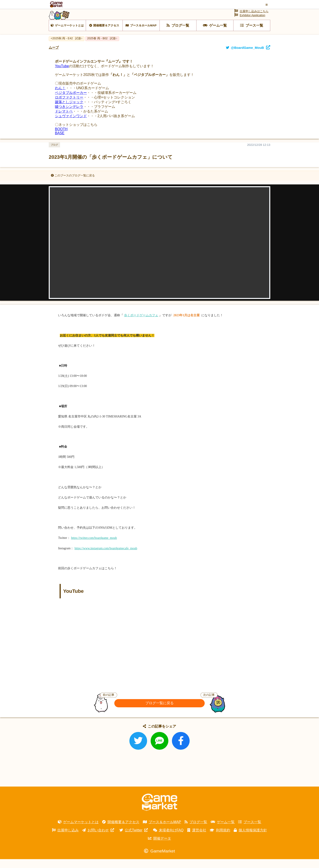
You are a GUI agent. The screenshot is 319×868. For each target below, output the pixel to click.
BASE (60, 142)
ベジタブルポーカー (71, 102)
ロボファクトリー (69, 106)
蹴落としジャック (69, 111)
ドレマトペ (64, 120)
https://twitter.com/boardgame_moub (94, 547)
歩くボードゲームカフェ (141, 324)
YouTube (62, 75)
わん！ (60, 97)
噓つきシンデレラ (69, 116)
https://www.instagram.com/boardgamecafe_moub (106, 557)
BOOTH (61, 138)
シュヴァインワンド (71, 125)
